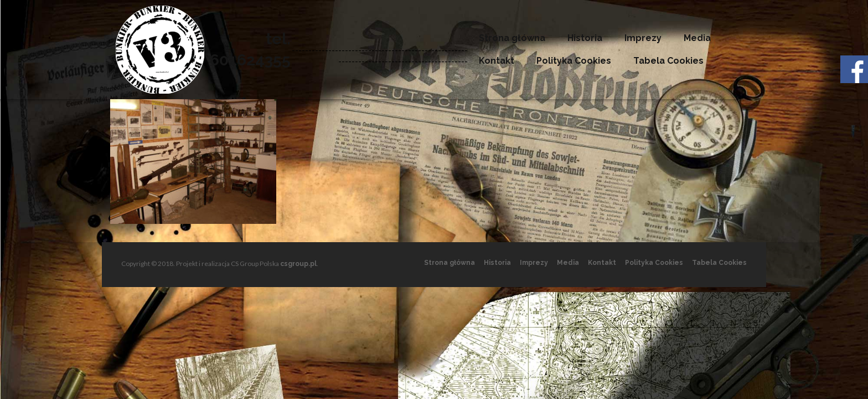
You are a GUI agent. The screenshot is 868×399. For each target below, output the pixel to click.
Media (697, 38)
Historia (585, 38)
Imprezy (643, 38)
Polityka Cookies (574, 61)
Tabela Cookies (668, 61)
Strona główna (512, 38)
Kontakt (497, 61)
